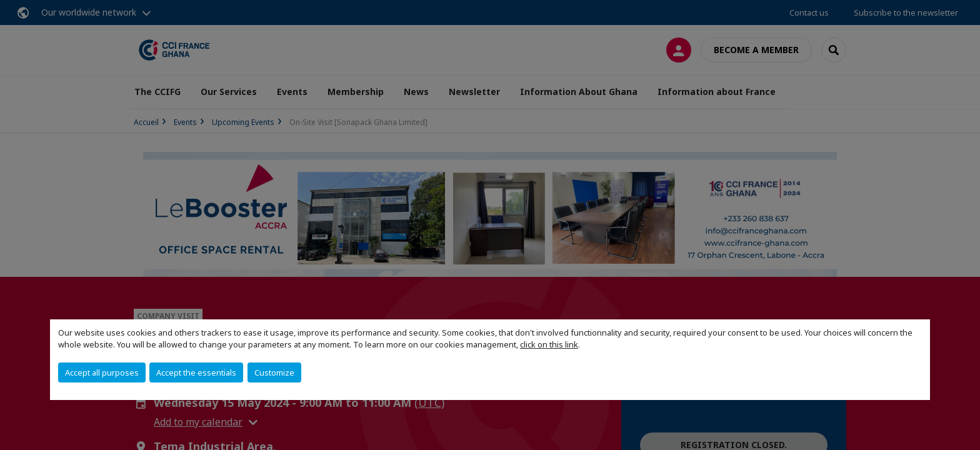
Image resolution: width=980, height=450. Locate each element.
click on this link (549, 344)
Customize (274, 372)
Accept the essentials (196, 372)
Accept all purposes (102, 372)
